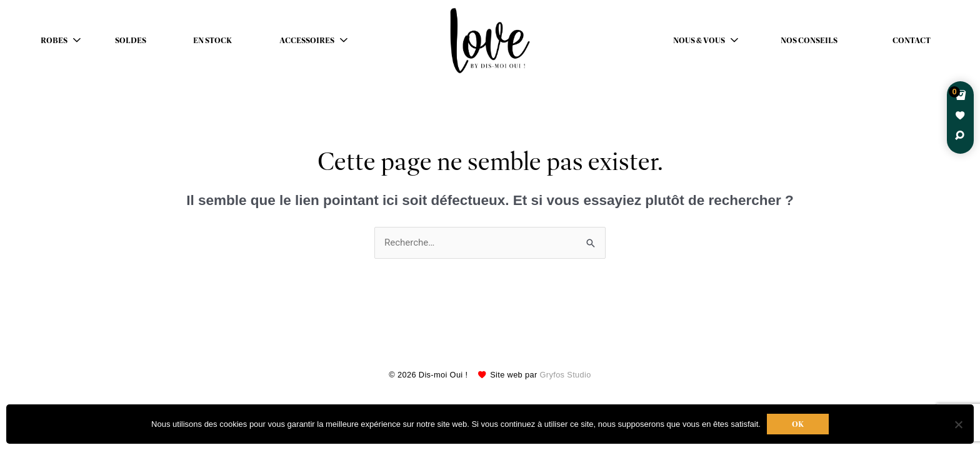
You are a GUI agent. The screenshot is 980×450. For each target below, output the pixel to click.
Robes (54, 41)
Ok (798, 424)
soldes (131, 41)
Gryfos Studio (566, 375)
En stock (212, 41)
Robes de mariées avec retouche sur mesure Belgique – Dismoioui (490, 41)
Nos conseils (809, 41)
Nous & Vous (699, 41)
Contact (912, 41)
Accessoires (307, 41)
